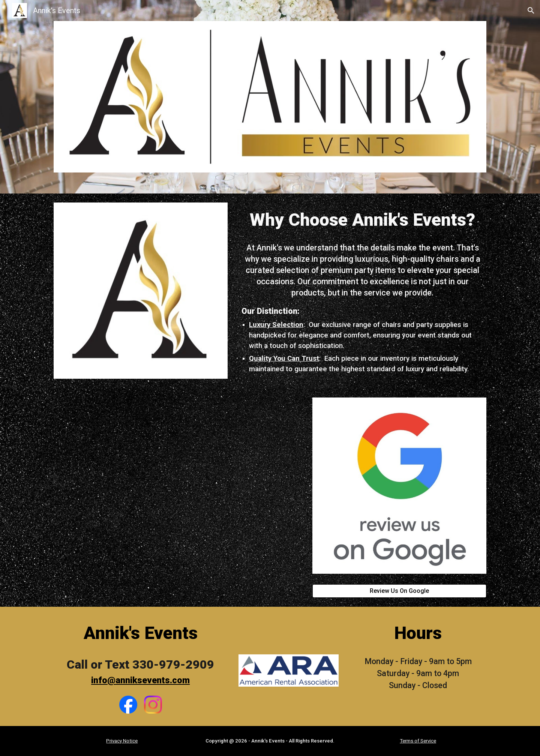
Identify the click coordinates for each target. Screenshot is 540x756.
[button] (531, 10)
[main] (362, 220)
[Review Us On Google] (399, 591)
